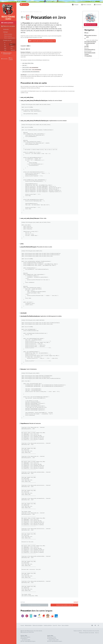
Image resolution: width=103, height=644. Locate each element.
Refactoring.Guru (30, 631)
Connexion (4, 59)
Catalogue (5, 32)
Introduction (6, 29)
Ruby (5, 48)
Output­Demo (89, 56)
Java (41, 12)
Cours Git (55, 625)
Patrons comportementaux (10, 38)
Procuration (36, 12)
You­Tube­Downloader (91, 53)
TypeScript (13, 50)
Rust (12, 48)
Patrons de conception (28, 12)
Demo (87, 54)
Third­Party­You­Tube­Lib (91, 42)
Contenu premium (7, 23)
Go (5, 44)
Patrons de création (8, 34)
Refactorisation (6, 53)
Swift (5, 50)
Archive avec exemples (91, 25)
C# (5, 43)
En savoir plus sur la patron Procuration (42, 41)
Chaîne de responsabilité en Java (64, 605)
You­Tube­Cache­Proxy (91, 50)
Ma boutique (24, 4)
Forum (59, 625)
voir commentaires (34, 67)
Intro (87, 33)
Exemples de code (7, 40)
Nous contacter (11, 59)
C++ (11, 43)
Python (12, 46)
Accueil (22, 625)
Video (87, 46)
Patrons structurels (8, 36)
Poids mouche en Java (34, 605)
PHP (5, 46)
